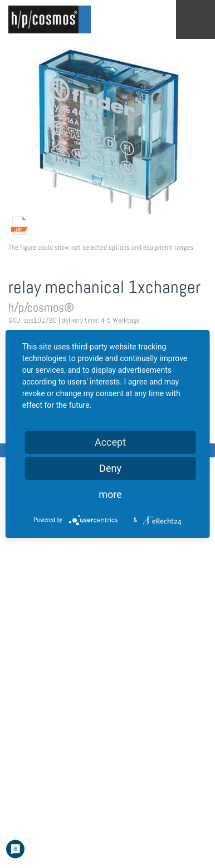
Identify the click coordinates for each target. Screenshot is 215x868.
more (110, 494)
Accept (110, 442)
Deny (110, 468)
